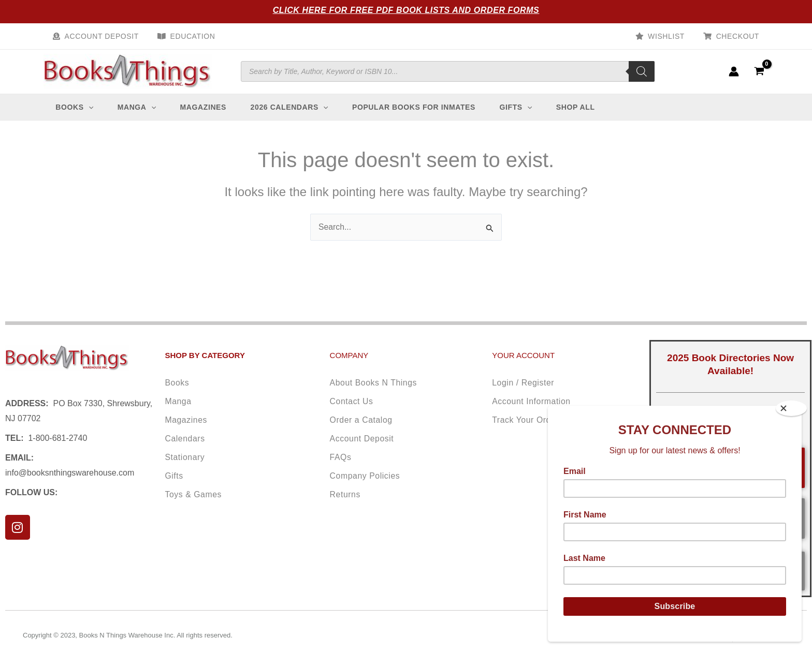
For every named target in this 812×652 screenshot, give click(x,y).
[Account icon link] (734, 76)
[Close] (791, 408)
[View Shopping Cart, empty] (759, 75)
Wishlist (672, 36)
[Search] (642, 76)
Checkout (740, 36)
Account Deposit (100, 36)
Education (187, 36)
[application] (92, 115)
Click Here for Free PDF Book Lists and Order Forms (406, 10)
